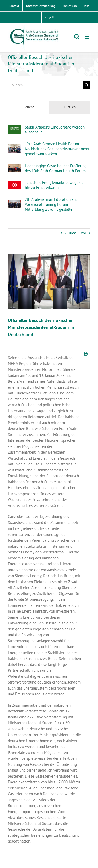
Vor (83, 233)
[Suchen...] (45, 85)
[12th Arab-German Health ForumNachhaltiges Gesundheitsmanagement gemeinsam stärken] (15, 147)
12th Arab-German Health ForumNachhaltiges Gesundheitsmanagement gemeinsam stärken (57, 149)
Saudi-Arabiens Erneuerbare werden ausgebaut (55, 130)
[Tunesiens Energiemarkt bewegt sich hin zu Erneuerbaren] (15, 183)
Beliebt (28, 107)
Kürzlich (70, 107)
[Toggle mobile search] (77, 37)
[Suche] (86, 85)
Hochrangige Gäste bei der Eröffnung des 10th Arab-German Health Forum (56, 168)
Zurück (70, 233)
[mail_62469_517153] (49, 281)
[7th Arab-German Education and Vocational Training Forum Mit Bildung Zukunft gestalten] (15, 203)
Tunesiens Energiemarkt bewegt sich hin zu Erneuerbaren (55, 185)
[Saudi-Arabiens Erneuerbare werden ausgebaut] (15, 128)
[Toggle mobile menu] (87, 37)
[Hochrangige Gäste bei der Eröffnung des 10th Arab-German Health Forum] (15, 167)
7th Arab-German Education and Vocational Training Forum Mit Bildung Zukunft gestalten (51, 204)
